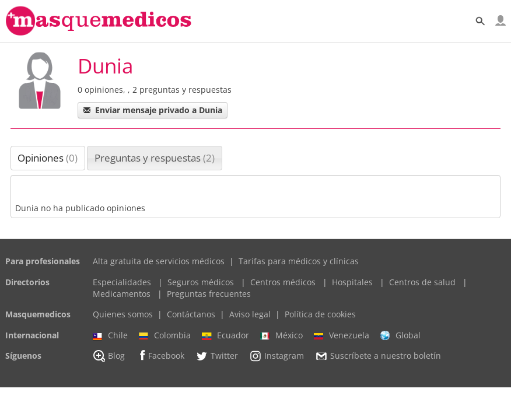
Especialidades (122, 282)
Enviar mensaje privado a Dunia (153, 110)
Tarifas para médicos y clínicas (299, 261)
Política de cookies (320, 314)
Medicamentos (122, 294)
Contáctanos (191, 314)
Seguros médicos (201, 282)
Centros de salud (422, 282)
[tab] (48, 158)
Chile (110, 335)
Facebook (160, 356)
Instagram (276, 356)
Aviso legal (250, 314)
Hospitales (352, 282)
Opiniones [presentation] (48, 158)
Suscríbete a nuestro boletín (378, 356)
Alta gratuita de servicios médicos (159, 261)
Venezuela (342, 335)
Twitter (217, 356)
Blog (109, 356)
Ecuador (225, 335)
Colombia (165, 335)
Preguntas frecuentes (209, 294)
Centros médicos (283, 282)
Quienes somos (123, 314)
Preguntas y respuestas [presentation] (155, 158)
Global (400, 335)
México (281, 335)
